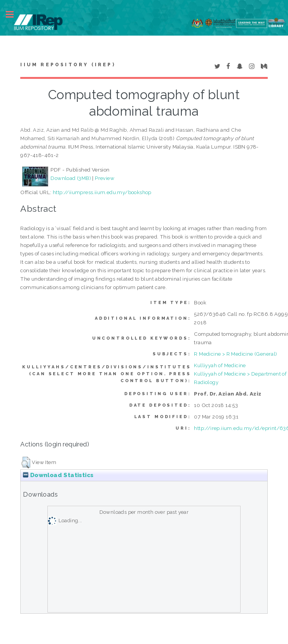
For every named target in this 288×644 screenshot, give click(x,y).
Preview (105, 178)
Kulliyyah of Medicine (220, 365)
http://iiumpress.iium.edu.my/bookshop (102, 192)
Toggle (14, 14)
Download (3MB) (71, 178)
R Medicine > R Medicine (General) (235, 354)
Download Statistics (58, 475)
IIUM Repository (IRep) (68, 65)
